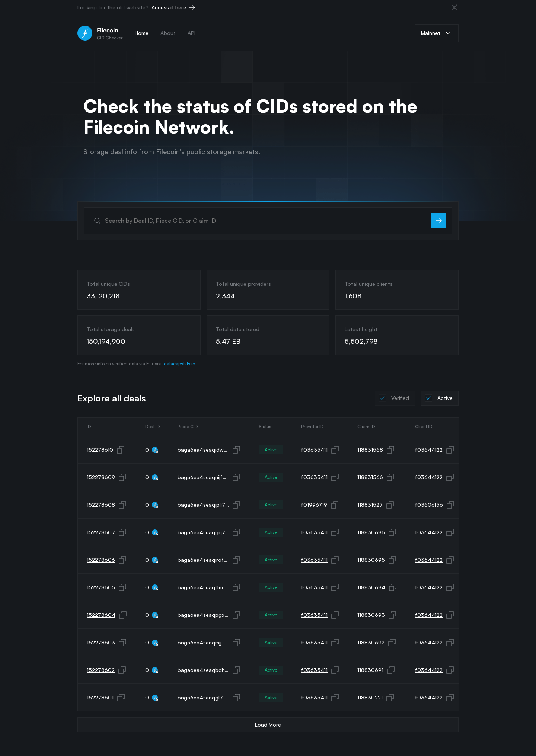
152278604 (101, 615)
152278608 (101, 505)
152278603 (101, 642)
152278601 (100, 697)
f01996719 (314, 505)
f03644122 (429, 450)
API (192, 33)
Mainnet (437, 33)
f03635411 (314, 450)
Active (271, 450)
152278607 (101, 532)
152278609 (101, 477)
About (168, 33)
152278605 (101, 587)
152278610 (100, 450)
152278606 (101, 560)
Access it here (174, 7)
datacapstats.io (179, 364)
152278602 (101, 670)
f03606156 (429, 505)
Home (142, 33)
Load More (268, 725)
